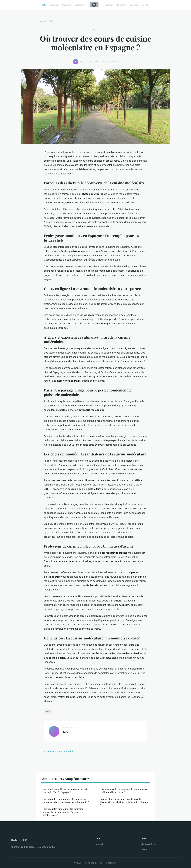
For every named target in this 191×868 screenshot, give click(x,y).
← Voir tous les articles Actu (59, 751)
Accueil (43, 21)
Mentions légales (149, 844)
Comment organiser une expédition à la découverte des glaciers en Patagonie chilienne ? (124, 802)
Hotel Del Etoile (22, 840)
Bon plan (54, 5)
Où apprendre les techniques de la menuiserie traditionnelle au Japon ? (124, 790)
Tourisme (122, 5)
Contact (145, 849)
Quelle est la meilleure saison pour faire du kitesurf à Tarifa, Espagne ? (65, 790)
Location (109, 5)
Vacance (134, 5)
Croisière (79, 5)
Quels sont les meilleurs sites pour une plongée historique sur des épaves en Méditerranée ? (63, 812)
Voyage (146, 5)
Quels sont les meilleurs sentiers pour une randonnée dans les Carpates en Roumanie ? (66, 801)
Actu (44, 5)
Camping (67, 5)
